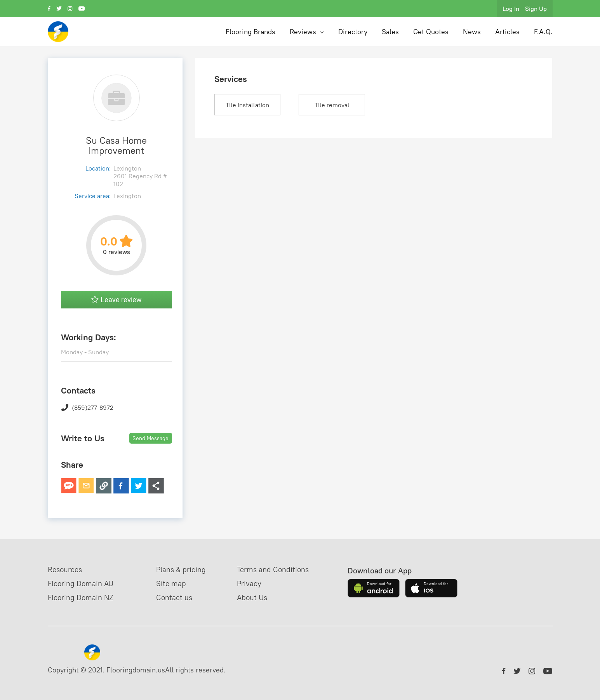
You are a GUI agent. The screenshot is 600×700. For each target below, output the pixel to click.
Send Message (150, 438)
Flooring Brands (250, 32)
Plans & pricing (187, 569)
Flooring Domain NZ (83, 597)
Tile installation (247, 105)
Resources (66, 569)
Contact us (179, 597)
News (472, 32)
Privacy (257, 583)
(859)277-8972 (87, 407)
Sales (390, 32)
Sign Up (536, 9)
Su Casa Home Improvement (116, 145)
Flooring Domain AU (83, 583)
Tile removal (332, 105)
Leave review (117, 300)
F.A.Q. (543, 32)
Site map (176, 583)
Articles (507, 32)
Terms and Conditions (282, 569)
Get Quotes (431, 32)
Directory (353, 32)
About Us (260, 597)
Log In (511, 9)
